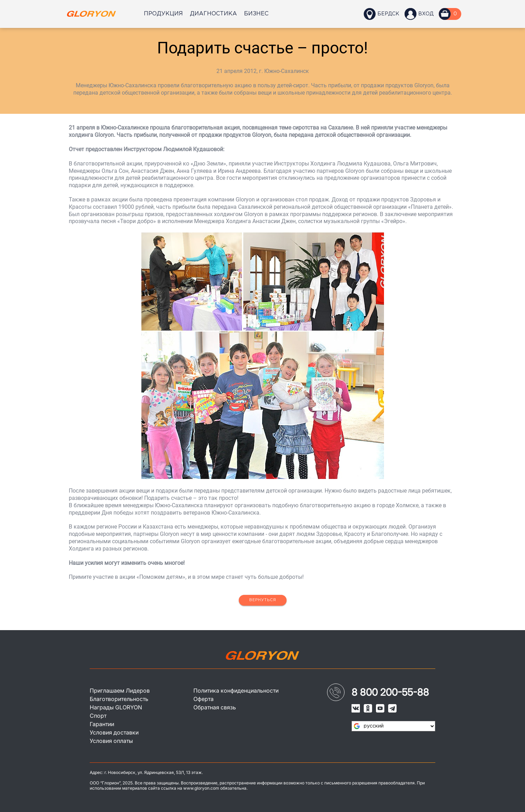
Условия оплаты (111, 741)
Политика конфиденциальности (236, 691)
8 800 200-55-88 (390, 692)
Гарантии (102, 724)
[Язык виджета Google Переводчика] (393, 726)
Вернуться (263, 600)
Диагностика (213, 14)
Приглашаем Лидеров (120, 691)
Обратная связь (215, 707)
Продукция (163, 14)
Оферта (204, 699)
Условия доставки (114, 732)
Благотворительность (119, 699)
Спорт (98, 716)
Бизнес (256, 14)
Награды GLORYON (116, 707)
